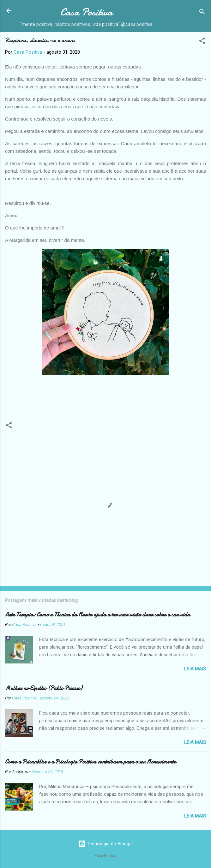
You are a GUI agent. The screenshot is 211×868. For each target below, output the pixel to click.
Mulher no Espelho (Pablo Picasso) (44, 688)
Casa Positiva (87, 12)
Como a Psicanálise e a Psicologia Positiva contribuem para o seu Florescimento (91, 762)
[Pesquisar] (202, 13)
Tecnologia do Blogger (106, 844)
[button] (202, 42)
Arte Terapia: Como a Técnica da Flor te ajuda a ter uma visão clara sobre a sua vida (97, 615)
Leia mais (195, 669)
